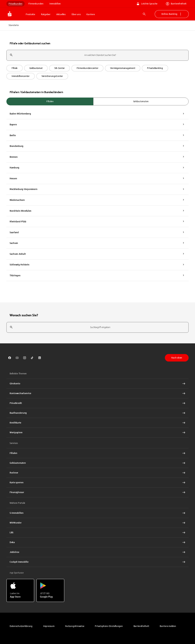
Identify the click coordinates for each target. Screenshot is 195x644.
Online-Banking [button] (172, 14)
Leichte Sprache (147, 4)
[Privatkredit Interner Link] (97, 403)
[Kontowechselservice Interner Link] (97, 393)
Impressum (49, 626)
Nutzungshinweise (75, 626)
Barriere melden (168, 626)
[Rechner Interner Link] (97, 473)
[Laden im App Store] (20, 590)
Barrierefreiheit (176, 4)
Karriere (91, 14)
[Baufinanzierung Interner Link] (97, 413)
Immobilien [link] (55, 4)
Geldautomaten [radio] (141, 101)
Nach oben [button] (177, 358)
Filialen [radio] (50, 101)
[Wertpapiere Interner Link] (97, 433)
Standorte (14, 25)
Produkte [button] (30, 14)
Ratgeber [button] (46, 14)
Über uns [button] (76, 14)
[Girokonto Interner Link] (97, 384)
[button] (15, 68)
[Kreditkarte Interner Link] (97, 423)
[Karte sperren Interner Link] (97, 483)
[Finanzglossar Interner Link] (97, 492)
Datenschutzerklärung (21, 626)
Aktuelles (61, 14)
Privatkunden (16, 4)
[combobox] (97, 55)
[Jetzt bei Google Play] (50, 590)
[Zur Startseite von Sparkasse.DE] (15, 14)
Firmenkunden (36, 4)
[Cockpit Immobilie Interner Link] (97, 562)
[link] (10, 358)
